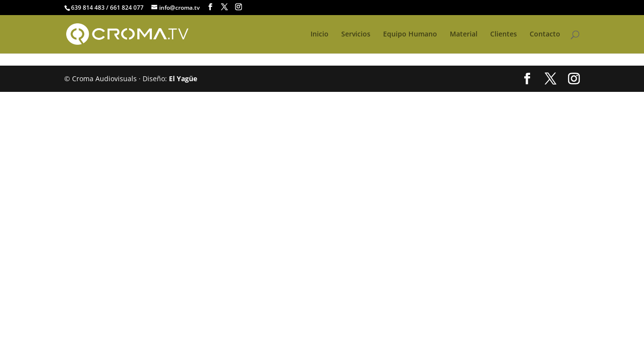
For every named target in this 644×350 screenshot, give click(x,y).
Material (464, 35)
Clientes (504, 35)
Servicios (356, 35)
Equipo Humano (410, 35)
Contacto (545, 35)
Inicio (320, 35)
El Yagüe (183, 79)
